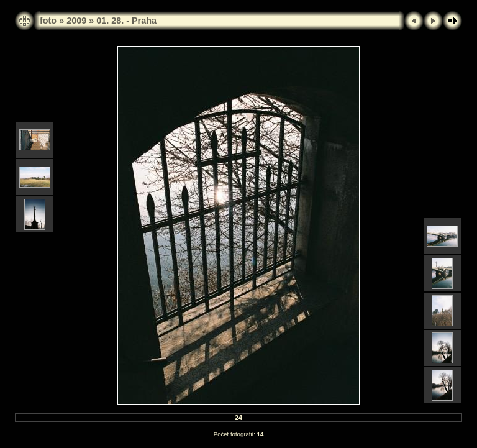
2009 (76, 21)
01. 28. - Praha (126, 21)
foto (48, 21)
